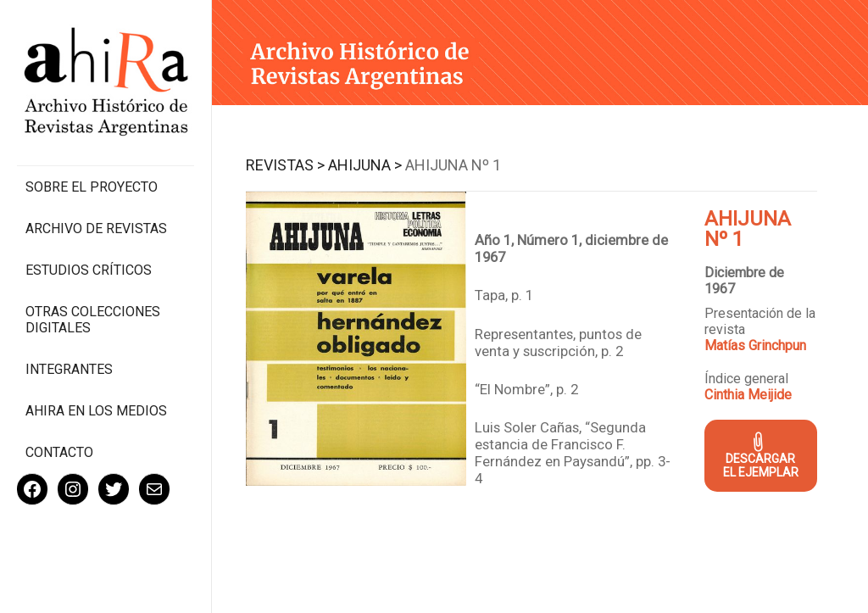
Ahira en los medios (96, 411)
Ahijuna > (365, 165)
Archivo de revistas (96, 228)
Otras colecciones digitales (93, 320)
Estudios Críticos (89, 270)
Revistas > (285, 165)
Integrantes (69, 369)
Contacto (59, 452)
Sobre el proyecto (92, 187)
